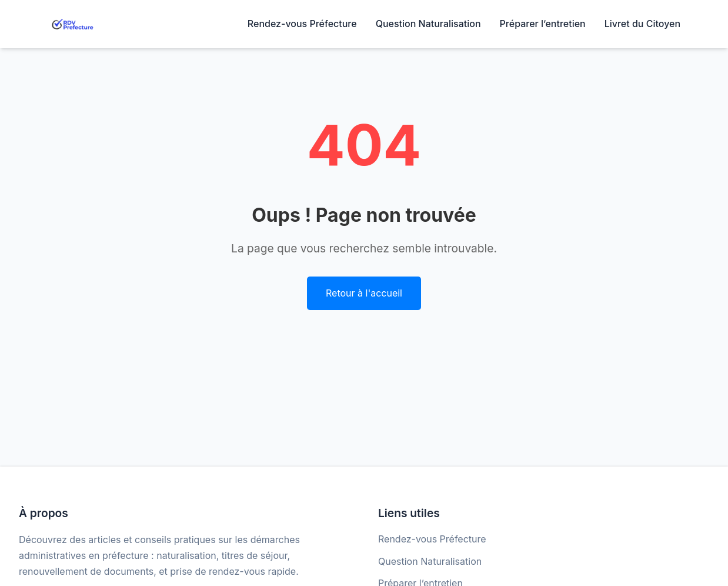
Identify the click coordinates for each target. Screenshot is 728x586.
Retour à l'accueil (364, 293)
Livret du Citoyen (642, 24)
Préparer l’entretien (543, 24)
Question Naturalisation (428, 24)
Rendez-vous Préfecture (302, 24)
